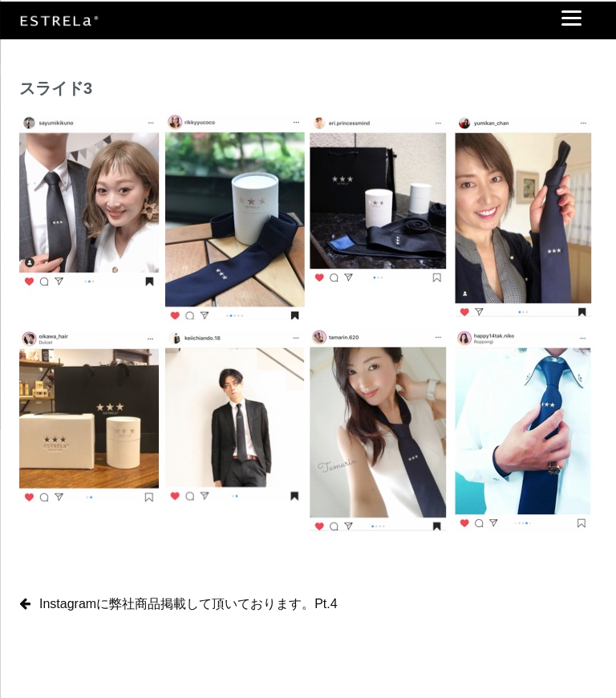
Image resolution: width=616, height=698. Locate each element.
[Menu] (572, 18)
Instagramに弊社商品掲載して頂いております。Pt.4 (188, 604)
